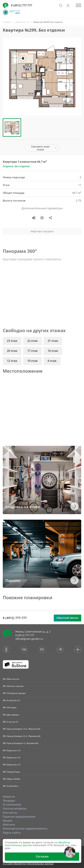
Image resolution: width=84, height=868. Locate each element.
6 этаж (52, 361)
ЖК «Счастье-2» (11, 722)
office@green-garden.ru (29, 639)
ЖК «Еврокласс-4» (12, 757)
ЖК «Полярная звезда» (14, 693)
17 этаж (32, 351)
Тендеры (9, 801)
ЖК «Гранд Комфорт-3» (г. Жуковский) (22, 729)
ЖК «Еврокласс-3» (12, 750)
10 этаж (32, 361)
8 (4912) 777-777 (22, 5)
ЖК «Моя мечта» (11, 679)
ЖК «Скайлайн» (11, 786)
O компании (12, 805)
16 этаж (53, 351)
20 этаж (12, 351)
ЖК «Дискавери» (11, 715)
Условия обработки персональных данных (28, 864)
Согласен (42, 856)
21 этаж (53, 341)
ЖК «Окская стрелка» (13, 686)
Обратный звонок (67, 618)
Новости (9, 797)
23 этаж (12, 341)
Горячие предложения (19, 817)
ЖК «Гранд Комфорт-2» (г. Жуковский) (22, 736)
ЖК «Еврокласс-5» (12, 765)
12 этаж (12, 361)
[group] (42, 76)
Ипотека (9, 825)
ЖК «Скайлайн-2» (12, 700)
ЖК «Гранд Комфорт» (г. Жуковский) (21, 743)
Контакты (10, 813)
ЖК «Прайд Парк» (12, 772)
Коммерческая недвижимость (25, 828)
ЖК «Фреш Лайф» (12, 779)
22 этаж (32, 341)
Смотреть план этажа (40, 148)
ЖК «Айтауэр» (10, 707)
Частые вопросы (15, 808)
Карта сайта (12, 833)
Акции (8, 821)
